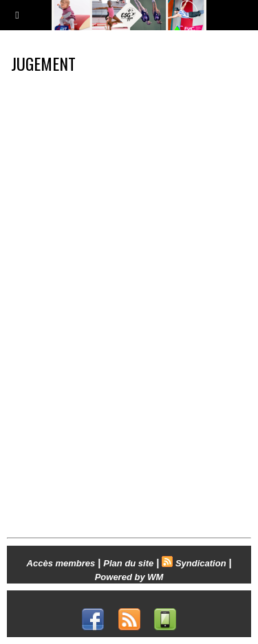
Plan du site (128, 563)
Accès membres (61, 563)
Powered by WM (129, 577)
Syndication (201, 563)
